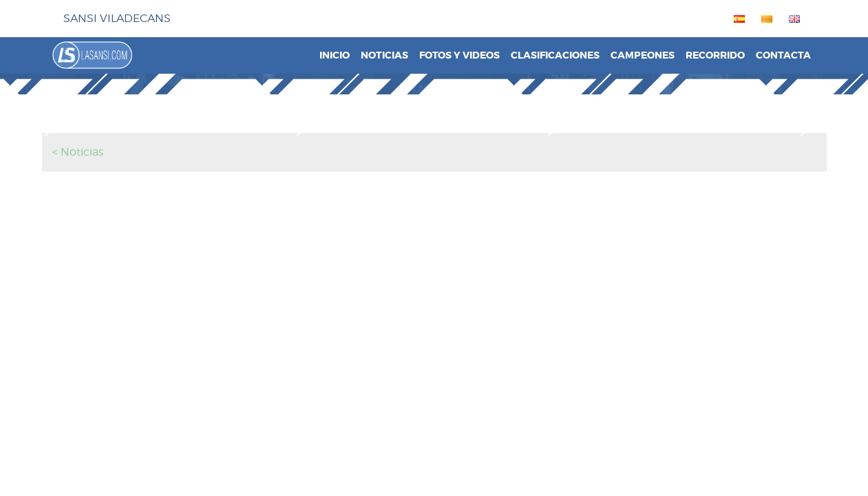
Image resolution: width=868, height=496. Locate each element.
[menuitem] (737, 19)
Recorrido (715, 55)
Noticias (384, 55)
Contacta (783, 55)
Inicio (335, 55)
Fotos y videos (459, 55)
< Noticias (78, 152)
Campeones (643, 55)
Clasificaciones (555, 55)
